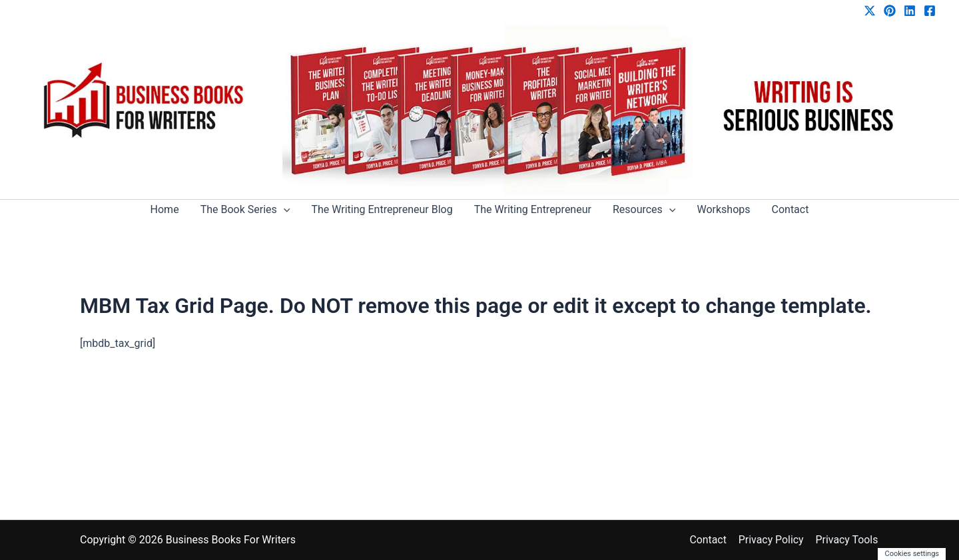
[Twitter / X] (870, 11)
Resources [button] (644, 210)
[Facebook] (930, 11)
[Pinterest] (890, 11)
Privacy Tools (847, 540)
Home (165, 209)
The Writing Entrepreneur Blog (382, 209)
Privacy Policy (773, 540)
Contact (791, 209)
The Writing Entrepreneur (533, 209)
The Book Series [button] (245, 210)
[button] (284, 210)
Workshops (723, 209)
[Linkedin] (910, 11)
